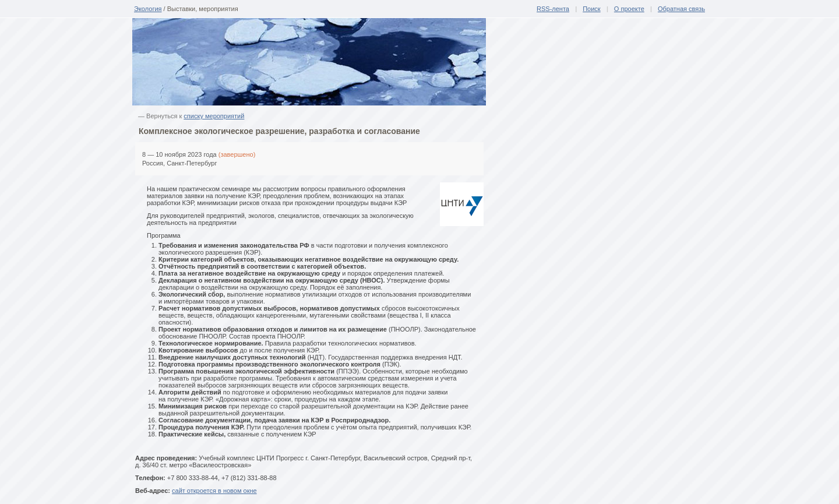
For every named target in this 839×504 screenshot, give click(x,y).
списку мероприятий (214, 116)
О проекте (629, 9)
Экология (148, 9)
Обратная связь (681, 9)
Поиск (591, 9)
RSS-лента (553, 9)
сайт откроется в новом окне (214, 491)
